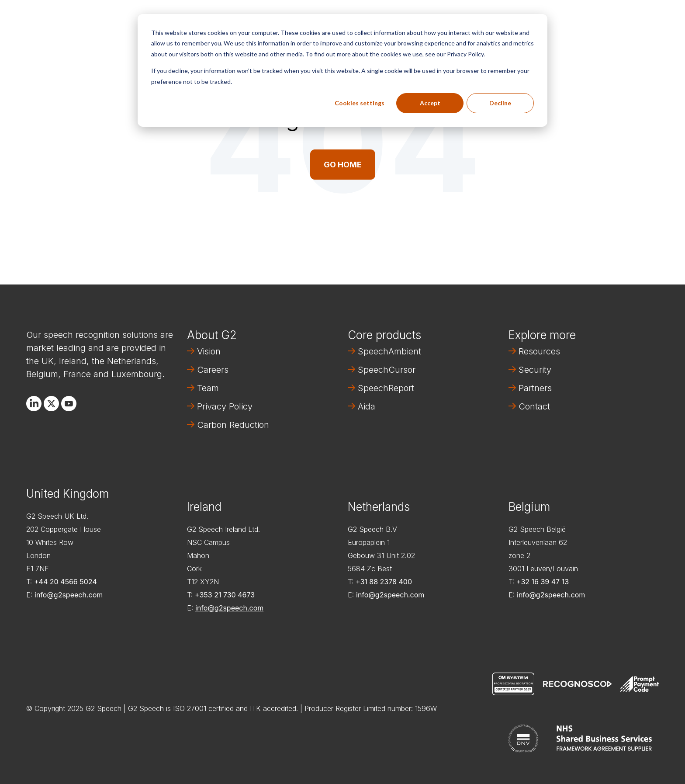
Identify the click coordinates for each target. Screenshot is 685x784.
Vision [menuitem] (209, 351)
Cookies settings (360, 103)
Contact (631, 20)
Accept (430, 103)
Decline (500, 103)
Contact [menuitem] (534, 406)
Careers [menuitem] (213, 370)
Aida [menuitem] (367, 406)
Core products (384, 335)
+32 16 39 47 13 (543, 582)
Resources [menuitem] (539, 351)
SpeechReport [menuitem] (386, 388)
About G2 (212, 335)
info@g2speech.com (69, 595)
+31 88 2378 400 (384, 582)
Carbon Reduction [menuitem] (233, 425)
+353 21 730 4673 (225, 595)
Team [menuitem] (208, 388)
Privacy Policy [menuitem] (225, 406)
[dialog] (342, 70)
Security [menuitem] (535, 370)
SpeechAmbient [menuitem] (389, 351)
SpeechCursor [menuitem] (387, 370)
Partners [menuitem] (535, 388)
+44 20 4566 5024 (66, 582)
